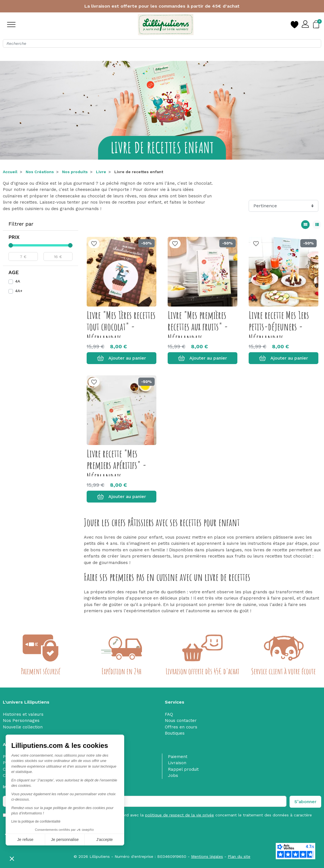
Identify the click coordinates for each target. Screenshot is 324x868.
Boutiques (175, 733)
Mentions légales (207, 856)
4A (18, 281)
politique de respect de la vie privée (179, 815)
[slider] (11, 245)
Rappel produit (183, 769)
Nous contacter (181, 721)
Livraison (177, 763)
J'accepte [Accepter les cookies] (76, 840)
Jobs (173, 776)
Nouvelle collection (23, 727)
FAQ (169, 714)
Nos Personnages (21, 721)
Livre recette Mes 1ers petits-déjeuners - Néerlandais (279, 327)
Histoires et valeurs (23, 714)
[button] (12, 858)
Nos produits (75, 172)
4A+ (19, 291)
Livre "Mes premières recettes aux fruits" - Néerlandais (198, 327)
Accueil (10, 172)
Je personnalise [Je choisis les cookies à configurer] (36, 840)
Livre (101, 172)
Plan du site (239, 856)
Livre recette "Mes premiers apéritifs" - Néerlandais (117, 465)
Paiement (178, 757)
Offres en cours (181, 727)
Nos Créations (40, 172)
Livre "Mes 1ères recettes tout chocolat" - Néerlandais (121, 327)
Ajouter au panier (121, 358)
